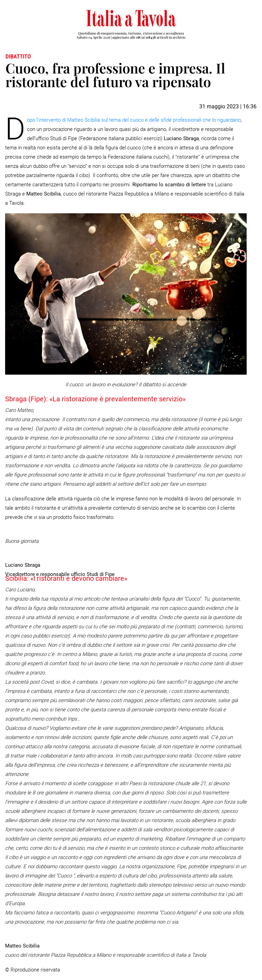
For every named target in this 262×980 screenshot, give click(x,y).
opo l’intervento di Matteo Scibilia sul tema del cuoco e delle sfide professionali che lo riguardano (134, 120)
